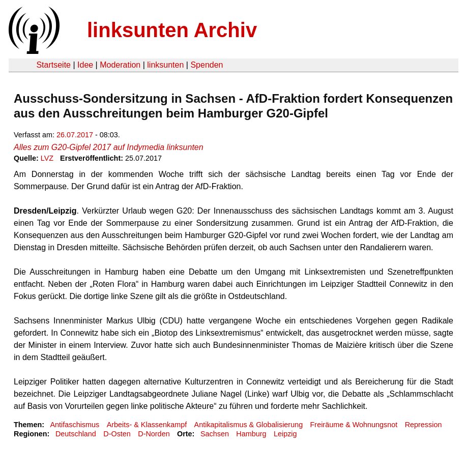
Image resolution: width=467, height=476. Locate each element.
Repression (424, 425)
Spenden (207, 65)
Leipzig (285, 434)
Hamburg (251, 434)
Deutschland (76, 434)
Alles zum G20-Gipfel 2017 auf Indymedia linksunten (109, 147)
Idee (85, 65)
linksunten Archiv (172, 30)
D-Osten (117, 434)
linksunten (165, 65)
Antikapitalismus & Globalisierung (249, 425)
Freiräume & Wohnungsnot (354, 425)
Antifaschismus (75, 425)
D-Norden (154, 434)
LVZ (47, 158)
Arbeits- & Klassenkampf (147, 425)
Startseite (53, 65)
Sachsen (215, 434)
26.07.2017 (75, 135)
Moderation (120, 65)
